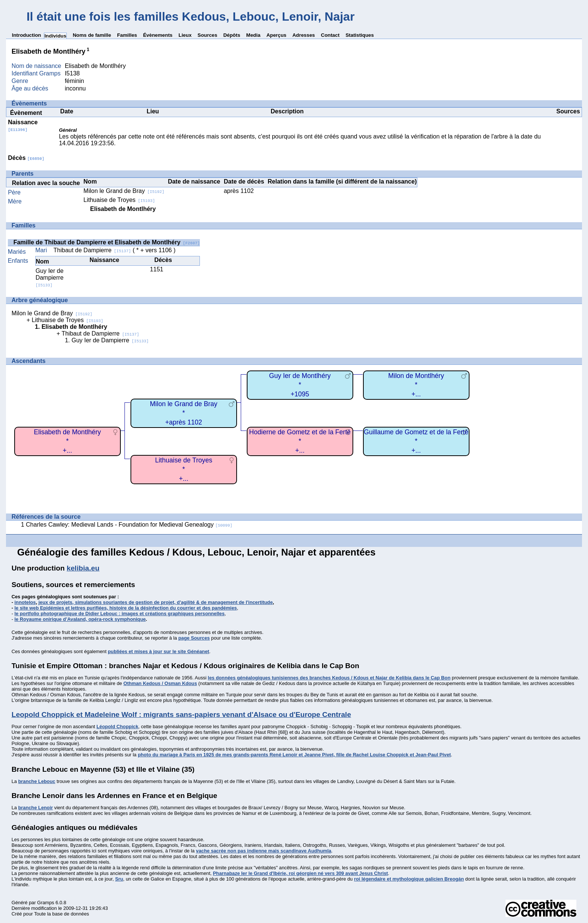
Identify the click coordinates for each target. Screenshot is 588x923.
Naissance (23, 126)
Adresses (304, 35)
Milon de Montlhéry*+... (416, 385)
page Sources (194, 638)
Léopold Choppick (117, 727)
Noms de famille (92, 35)
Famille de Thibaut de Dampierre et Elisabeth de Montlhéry (107, 242)
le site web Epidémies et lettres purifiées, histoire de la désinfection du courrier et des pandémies (126, 608)
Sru (119, 879)
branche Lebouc (37, 781)
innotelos (25, 602)
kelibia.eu (83, 568)
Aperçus (276, 35)
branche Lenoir (35, 808)
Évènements (158, 35)
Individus (55, 36)
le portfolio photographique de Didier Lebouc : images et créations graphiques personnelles (120, 614)
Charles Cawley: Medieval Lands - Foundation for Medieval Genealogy (129, 525)
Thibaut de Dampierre (92, 250)
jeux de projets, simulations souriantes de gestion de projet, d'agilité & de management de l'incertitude (156, 602)
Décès (26, 158)
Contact (330, 35)
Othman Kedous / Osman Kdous (160, 683)
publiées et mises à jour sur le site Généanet (159, 651)
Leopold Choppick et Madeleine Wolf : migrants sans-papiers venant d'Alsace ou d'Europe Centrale (181, 714)
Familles (127, 35)
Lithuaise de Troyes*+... (184, 469)
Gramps (46, 903)
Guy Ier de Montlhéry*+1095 (300, 385)
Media (253, 35)
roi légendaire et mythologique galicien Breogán (409, 879)
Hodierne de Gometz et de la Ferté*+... (300, 441)
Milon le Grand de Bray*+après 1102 (184, 413)
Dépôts (232, 35)
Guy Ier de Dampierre (50, 278)
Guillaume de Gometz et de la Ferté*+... (416, 441)
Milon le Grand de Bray (124, 191)
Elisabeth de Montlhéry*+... (67, 441)
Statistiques (360, 35)
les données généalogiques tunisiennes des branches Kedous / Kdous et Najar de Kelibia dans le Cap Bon (329, 678)
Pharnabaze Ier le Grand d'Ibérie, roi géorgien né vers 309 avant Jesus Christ (301, 873)
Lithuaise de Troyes (119, 200)
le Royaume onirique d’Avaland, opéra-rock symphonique (80, 619)
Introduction (27, 35)
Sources (208, 35)
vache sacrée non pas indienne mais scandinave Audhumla (264, 851)
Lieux (185, 35)
